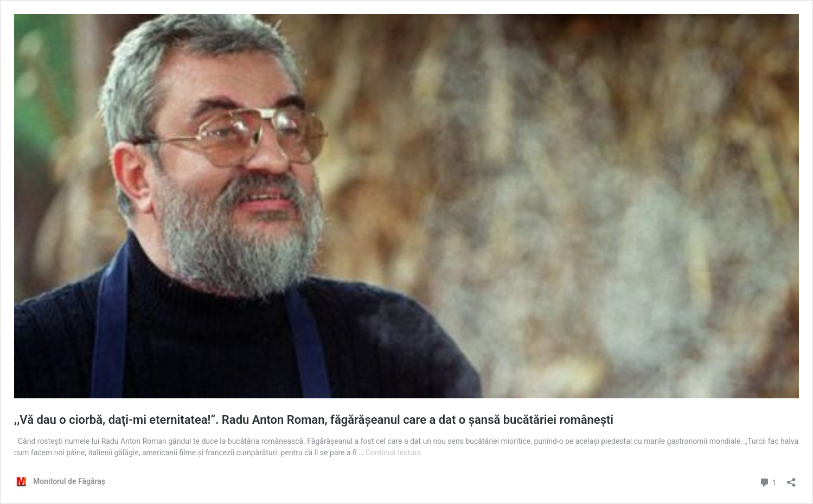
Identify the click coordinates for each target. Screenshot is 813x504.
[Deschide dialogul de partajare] (791, 479)
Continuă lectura (393, 453)
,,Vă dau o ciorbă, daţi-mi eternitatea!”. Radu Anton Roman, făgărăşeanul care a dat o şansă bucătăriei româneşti (314, 420)
